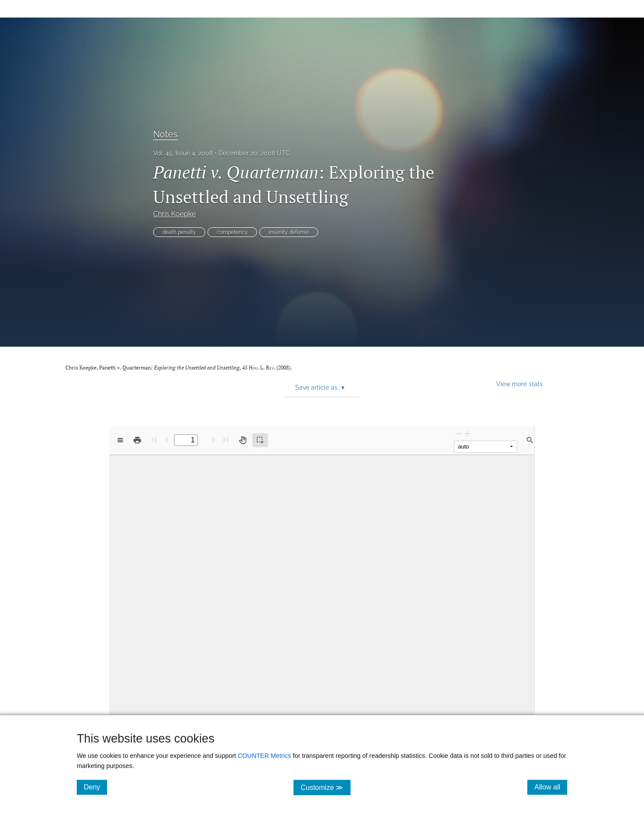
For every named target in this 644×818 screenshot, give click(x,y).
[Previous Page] (167, 439)
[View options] (120, 440)
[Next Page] (213, 439)
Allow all (551, 787)
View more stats (519, 384)
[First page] (154, 439)
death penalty (179, 232)
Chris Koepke (174, 214)
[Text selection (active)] (260, 440)
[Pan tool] (243, 440)
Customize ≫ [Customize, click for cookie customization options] (325, 787)
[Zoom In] (467, 433)
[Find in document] (530, 440)
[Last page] (225, 439)
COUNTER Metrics (265, 756)
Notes (165, 134)
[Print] (137, 440)
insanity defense (289, 232)
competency (232, 232)
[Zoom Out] (458, 433)
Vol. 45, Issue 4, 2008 (183, 153)
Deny (95, 787)
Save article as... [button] (320, 387)
